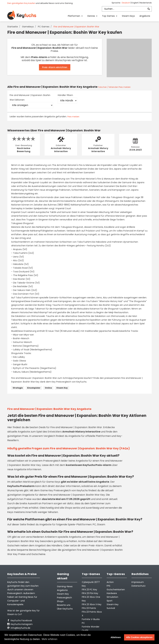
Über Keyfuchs (65, 609)
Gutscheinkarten (116, 590)
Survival (111, 608)
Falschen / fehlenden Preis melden (114, 87)
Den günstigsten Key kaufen (21, 3)
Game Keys (53, 482)
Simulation (112, 597)
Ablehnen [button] (116, 637)
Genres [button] (91, 16)
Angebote (145, 16)
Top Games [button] (109, 16)
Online (48, 388)
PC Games (44, 27)
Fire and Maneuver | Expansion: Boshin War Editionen (30, 97)
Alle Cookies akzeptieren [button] (139, 637)
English (135, 3)
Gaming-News (65, 586)
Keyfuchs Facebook (20, 620)
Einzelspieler (34, 388)
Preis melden (73, 117)
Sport (110, 601)
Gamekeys (28, 27)
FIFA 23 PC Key (89, 590)
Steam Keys (128, 16)
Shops (60, 601)
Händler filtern (65, 95)
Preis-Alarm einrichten (55, 67)
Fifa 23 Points (89, 608)
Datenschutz (139, 586)
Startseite (13, 27)
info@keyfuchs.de (19, 628)
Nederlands (146, 3)
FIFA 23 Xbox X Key (92, 604)
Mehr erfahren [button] (50, 639)
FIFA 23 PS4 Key (90, 593)
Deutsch (126, 3)
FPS (108, 586)
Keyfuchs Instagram (20, 624)
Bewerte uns (64, 605)
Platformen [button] (74, 16)
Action (110, 582)
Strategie (18, 388)
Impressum (138, 582)
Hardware (112, 593)
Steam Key (62, 388)
